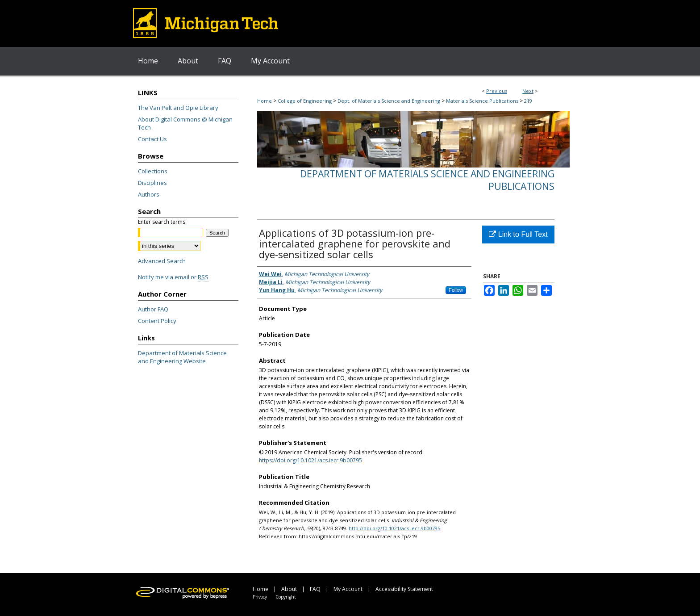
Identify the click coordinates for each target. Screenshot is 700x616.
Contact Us (152, 139)
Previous (497, 91)
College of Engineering (305, 101)
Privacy (260, 597)
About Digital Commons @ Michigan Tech (185, 123)
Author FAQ (153, 309)
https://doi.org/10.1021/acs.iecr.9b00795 (310, 460)
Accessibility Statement (404, 589)
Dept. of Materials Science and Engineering (389, 101)
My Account (348, 589)
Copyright (286, 597)
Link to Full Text (518, 234)
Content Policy (157, 321)
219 (528, 101)
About (289, 589)
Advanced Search (162, 261)
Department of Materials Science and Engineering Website (182, 357)
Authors (149, 194)
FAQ (315, 589)
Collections (153, 171)
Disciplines (152, 183)
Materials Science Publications (482, 101)
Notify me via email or (173, 277)
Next (528, 91)
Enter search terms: (162, 222)
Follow (456, 290)
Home (265, 101)
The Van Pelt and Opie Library (178, 108)
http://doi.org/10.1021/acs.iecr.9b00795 (394, 528)
